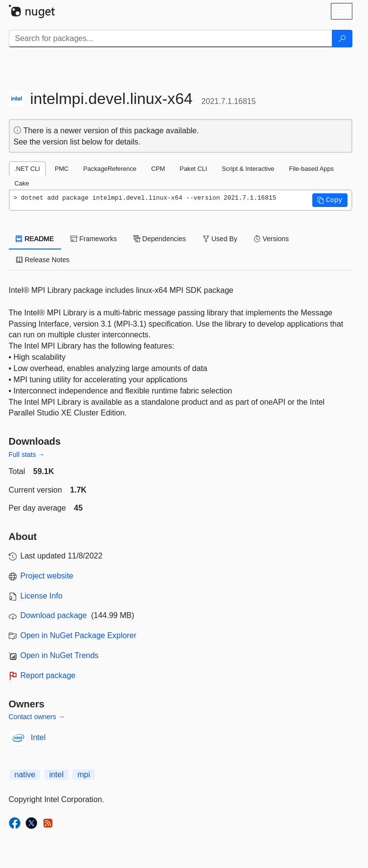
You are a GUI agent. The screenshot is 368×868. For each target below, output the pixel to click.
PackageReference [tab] (110, 169)
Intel (38, 737)
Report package (48, 675)
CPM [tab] (158, 169)
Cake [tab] (22, 183)
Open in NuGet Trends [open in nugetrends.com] (60, 655)
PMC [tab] (62, 169)
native (25, 775)
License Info (42, 596)
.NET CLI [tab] (27, 169)
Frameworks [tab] (94, 239)
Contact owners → (37, 717)
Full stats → (27, 455)
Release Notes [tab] (43, 260)
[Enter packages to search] (171, 39)
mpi (84, 775)
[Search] (342, 39)
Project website (47, 576)
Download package (54, 615)
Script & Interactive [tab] (248, 169)
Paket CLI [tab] (194, 169)
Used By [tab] (220, 239)
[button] (330, 200)
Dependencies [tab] (160, 239)
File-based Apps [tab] (311, 169)
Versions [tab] (271, 239)
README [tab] (35, 239)
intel (56, 775)
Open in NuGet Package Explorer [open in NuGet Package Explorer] (78, 635)
